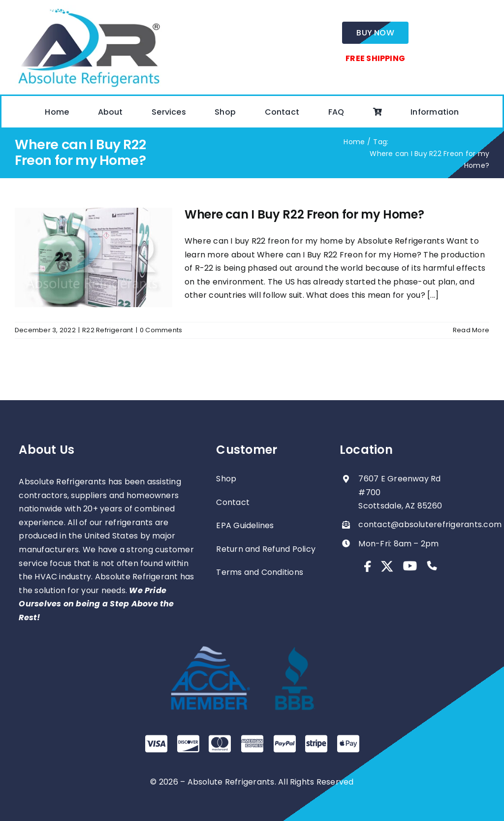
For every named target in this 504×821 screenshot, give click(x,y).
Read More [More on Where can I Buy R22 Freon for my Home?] (471, 330)
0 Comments (161, 330)
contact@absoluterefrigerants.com (430, 524)
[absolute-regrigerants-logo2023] (89, 9)
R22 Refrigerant (108, 330)
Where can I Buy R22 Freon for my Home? (304, 214)
